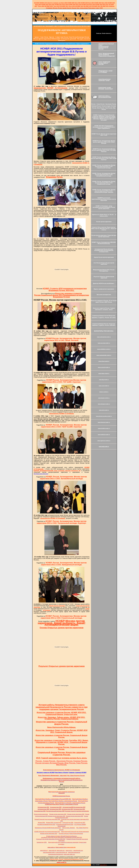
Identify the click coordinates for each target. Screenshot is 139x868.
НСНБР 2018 (99, 5)
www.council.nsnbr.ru (104, 367)
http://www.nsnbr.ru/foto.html (41, 474)
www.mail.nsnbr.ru (104, 446)
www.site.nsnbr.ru (104, 410)
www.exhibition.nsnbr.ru (104, 349)
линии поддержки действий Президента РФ (57, 471)
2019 (79, 5)
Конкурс (69, 8)
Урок (78, 8)
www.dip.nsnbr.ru (104, 380)
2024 (93, 3)
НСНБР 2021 (58, 5)
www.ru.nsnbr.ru (104, 392)
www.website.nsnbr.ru (104, 435)
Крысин (74, 8)
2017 (106, 5)
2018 (92, 5)
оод (60, 3)
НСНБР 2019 (85, 5)
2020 (65, 5)
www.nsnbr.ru (103, 865)
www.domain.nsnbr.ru (104, 404)
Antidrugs (112, 6)
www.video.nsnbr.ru (104, 374)
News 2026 (64, 3)
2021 (52, 5)
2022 (38, 5)
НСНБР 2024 (98, 3)
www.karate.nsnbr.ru (104, 398)
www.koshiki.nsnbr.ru (104, 428)
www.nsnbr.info (71, 847)
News (90, 3)
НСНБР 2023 (111, 3)
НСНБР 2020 (72, 5)
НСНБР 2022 (45, 5)
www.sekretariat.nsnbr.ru (104, 337)
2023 (105, 3)
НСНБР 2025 (84, 3)
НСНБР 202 (71, 3)
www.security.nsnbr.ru (104, 343)
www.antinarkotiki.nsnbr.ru (104, 355)
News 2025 (78, 3)
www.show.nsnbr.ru (104, 361)
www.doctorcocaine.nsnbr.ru (104, 416)
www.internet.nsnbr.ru (104, 422)
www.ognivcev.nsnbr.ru (104, 441)
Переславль (92, 8)
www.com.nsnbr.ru (104, 386)
